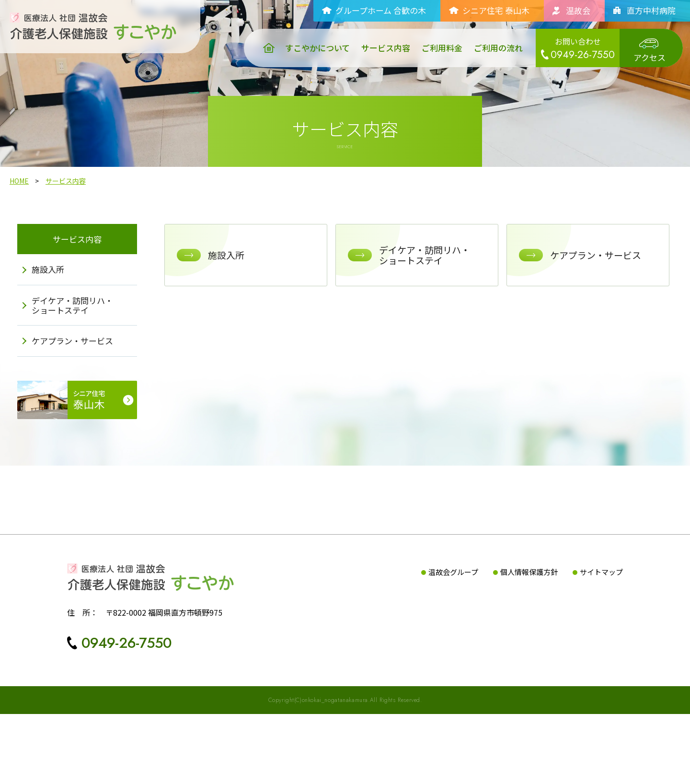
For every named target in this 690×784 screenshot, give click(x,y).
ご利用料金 (442, 48)
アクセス (650, 57)
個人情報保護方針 (529, 642)
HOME (19, 201)
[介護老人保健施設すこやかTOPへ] (150, 647)
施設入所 (55, 297)
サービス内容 (386, 48)
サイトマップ (601, 642)
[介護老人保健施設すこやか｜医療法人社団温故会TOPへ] (93, 20)
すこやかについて (317, 48)
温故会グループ (453, 642)
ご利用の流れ (498, 48)
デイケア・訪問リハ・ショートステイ (79, 332)
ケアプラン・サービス (79, 368)
